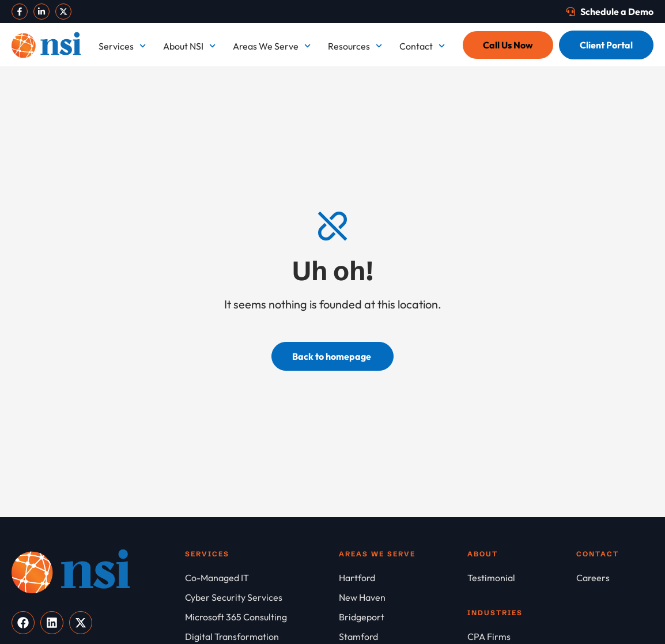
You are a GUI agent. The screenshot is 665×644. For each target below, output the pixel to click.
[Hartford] (403, 578)
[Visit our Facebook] (20, 12)
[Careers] (615, 578)
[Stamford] (403, 637)
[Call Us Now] (508, 45)
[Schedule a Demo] (610, 12)
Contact (422, 46)
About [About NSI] (483, 554)
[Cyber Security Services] (262, 597)
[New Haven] (403, 597)
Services (122, 46)
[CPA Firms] (522, 637)
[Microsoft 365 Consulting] (262, 617)
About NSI (189, 46)
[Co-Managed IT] (262, 578)
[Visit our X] (63, 12)
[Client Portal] (606, 45)
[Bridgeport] (403, 617)
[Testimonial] (522, 578)
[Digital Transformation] (262, 637)
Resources (355, 46)
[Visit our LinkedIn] (41, 12)
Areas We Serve (272, 46)
